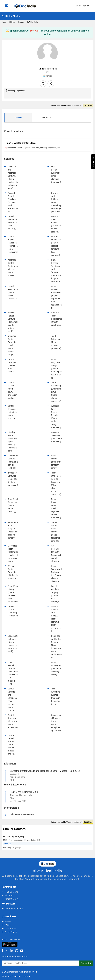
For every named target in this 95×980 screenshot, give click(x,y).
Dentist (21, 22)
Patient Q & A (12, 899)
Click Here (88, 105)
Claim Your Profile (14, 909)
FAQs (7, 925)
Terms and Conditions (12, 976)
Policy (27, 976)
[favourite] (43, 84)
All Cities (9, 895)
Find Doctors (11, 892)
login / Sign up (83, 6)
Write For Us (11, 932)
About (8, 921)
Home (4, 22)
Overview (18, 117)
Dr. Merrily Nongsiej (13, 836)
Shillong (12, 22)
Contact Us (10, 928)
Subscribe (86, 963)
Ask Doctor (47, 117)
